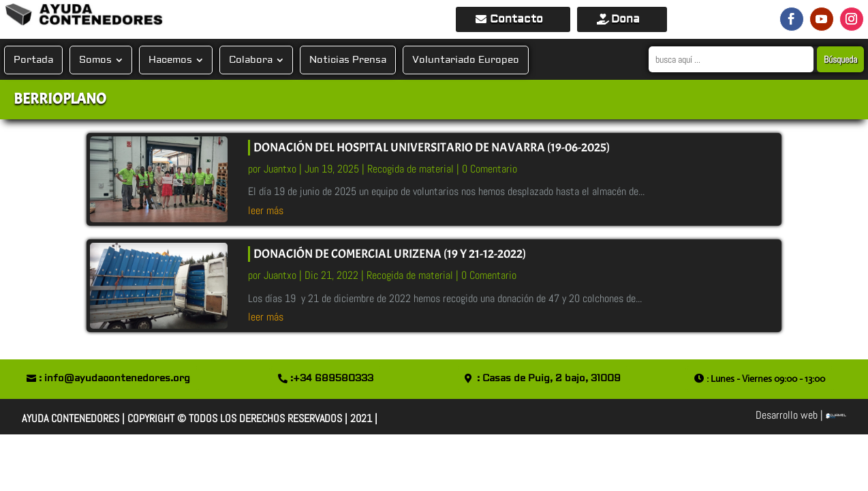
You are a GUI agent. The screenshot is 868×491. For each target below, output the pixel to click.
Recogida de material (410, 169)
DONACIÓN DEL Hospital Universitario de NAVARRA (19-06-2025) (432, 148)
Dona (625, 19)
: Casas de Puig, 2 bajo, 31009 (549, 378)
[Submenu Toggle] (119, 60)
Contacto (516, 19)
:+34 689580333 (332, 378)
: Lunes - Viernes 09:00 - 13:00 (766, 378)
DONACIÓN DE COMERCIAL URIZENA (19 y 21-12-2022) (390, 254)
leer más (266, 210)
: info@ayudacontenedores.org (114, 378)
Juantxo (280, 169)
